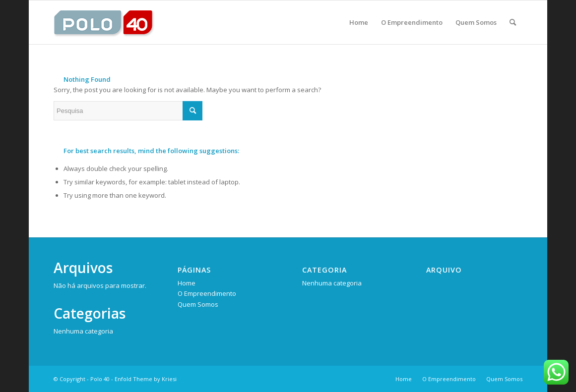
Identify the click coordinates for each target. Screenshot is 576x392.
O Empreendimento (207, 293)
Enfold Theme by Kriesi (146, 379)
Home (187, 283)
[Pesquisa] (513, 22)
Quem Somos (198, 304)
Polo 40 (100, 379)
